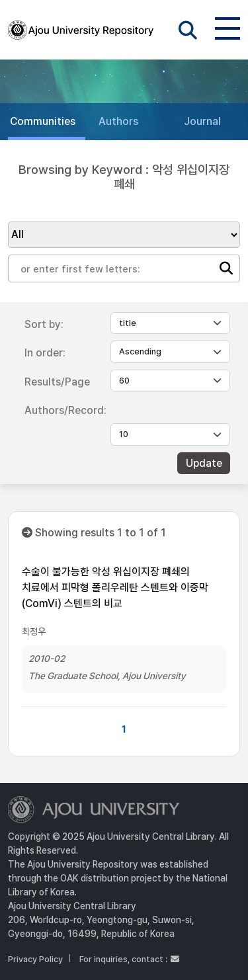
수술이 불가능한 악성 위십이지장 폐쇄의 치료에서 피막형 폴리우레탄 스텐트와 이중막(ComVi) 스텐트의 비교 (115, 588)
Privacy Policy (35, 959)
